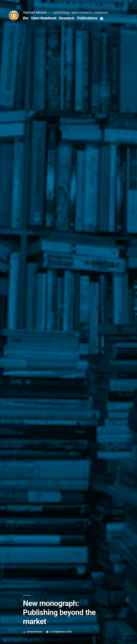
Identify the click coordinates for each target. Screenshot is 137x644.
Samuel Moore (35, 12)
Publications (87, 18)
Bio (26, 18)
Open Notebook (44, 18)
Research (67, 18)
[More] (102, 19)
